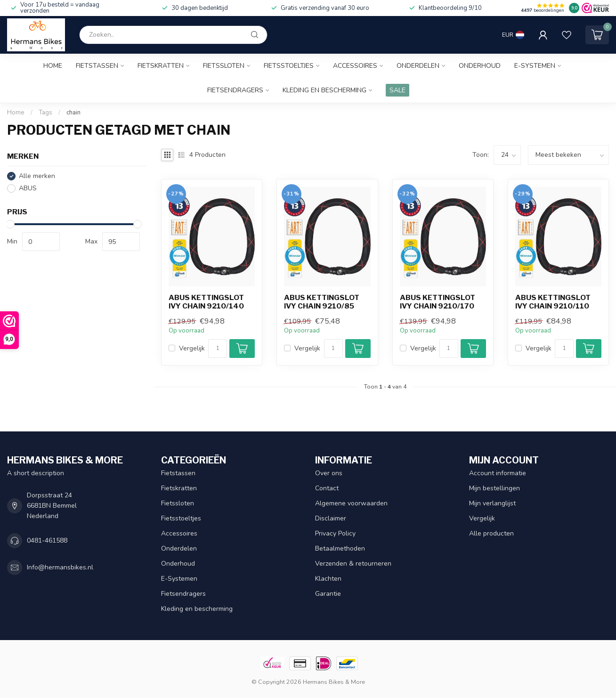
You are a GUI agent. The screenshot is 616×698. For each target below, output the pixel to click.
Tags (45, 113)
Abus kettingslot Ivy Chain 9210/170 (438, 302)
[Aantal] (218, 349)
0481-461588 (47, 540)
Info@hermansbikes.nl (60, 567)
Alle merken (37, 176)
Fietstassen (97, 66)
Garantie (328, 594)
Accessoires (355, 66)
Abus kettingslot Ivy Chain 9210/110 (553, 302)
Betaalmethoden (340, 548)
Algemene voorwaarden (351, 503)
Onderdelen (418, 66)
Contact (327, 488)
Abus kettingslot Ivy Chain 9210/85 (322, 302)
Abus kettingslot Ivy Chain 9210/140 (206, 302)
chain (73, 113)
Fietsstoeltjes (289, 66)
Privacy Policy (335, 533)
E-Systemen (535, 66)
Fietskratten (161, 66)
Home (53, 66)
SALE (397, 90)
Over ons (329, 473)
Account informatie (498, 473)
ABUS (28, 188)
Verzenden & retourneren (353, 564)
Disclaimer (331, 518)
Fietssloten (224, 66)
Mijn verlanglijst (492, 503)
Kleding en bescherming (324, 90)
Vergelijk (192, 348)
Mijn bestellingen (494, 488)
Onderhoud (480, 66)
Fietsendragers (235, 90)
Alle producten (491, 533)
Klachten (328, 579)
